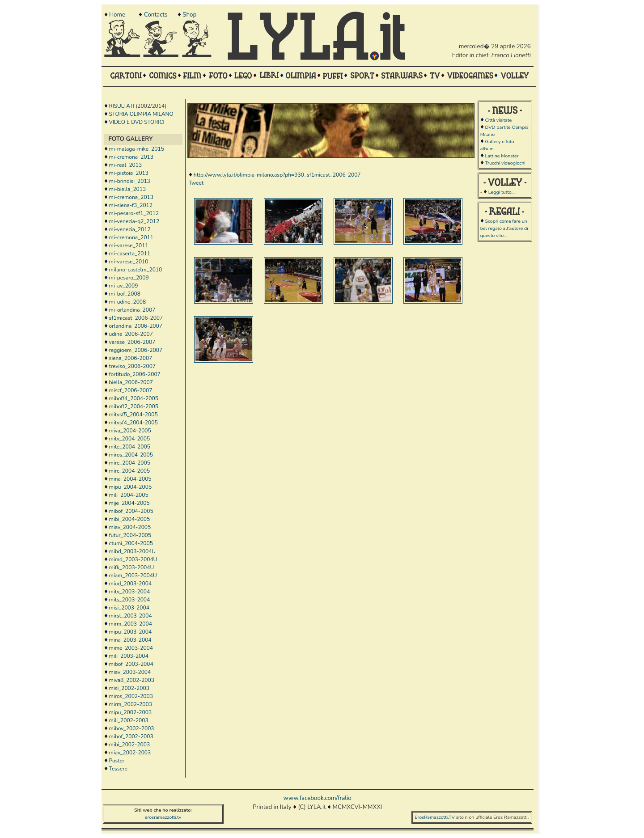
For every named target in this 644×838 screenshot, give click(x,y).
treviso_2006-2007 (133, 366)
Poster (117, 761)
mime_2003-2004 (131, 648)
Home (117, 15)
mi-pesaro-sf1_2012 (134, 213)
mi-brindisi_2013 (130, 181)
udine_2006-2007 (131, 334)
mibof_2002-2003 (131, 736)
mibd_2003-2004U (132, 551)
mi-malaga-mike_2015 (137, 149)
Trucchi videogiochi (505, 163)
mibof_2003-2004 (131, 664)
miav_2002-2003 (130, 753)
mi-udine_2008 (128, 302)
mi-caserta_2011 (130, 254)
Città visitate (498, 120)
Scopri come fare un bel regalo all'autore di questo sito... (504, 228)
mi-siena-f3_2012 (131, 205)
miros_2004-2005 (131, 455)
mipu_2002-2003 (130, 712)
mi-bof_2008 (125, 294)
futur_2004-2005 (130, 535)
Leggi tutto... (502, 192)
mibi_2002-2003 (130, 745)
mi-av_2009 (124, 286)
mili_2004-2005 (129, 495)
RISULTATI (122, 106)
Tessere (118, 769)
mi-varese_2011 (129, 245)
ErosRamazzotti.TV (435, 817)
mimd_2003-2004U (133, 559)
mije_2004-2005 (129, 503)
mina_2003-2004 (130, 640)
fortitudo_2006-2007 (135, 374)
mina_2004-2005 (130, 479)
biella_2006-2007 (131, 382)
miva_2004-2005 (130, 431)
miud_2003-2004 (130, 584)
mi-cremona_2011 (131, 237)
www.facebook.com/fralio (317, 798)
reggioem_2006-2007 (136, 350)
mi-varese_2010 (129, 262)
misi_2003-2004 (129, 608)
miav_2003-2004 (130, 672)
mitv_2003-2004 (130, 592)
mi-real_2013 (126, 165)
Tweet (196, 183)
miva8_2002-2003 (132, 680)
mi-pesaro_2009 (129, 278)
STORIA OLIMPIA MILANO (141, 114)
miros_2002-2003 (131, 696)
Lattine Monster (502, 156)
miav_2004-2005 (130, 527)
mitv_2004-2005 (130, 439)
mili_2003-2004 (129, 656)
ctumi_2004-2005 (131, 543)
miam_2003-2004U (133, 576)
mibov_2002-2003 (132, 728)
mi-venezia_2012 (130, 229)
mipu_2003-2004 (130, 632)
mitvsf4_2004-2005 (133, 423)
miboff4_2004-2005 (134, 398)
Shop (189, 15)
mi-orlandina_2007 (132, 310)
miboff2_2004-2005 (134, 406)
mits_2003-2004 (130, 600)
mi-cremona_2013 (131, 157)
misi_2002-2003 (129, 688)
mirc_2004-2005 (130, 471)
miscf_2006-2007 (131, 390)
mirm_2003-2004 (131, 624)
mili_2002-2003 (129, 720)
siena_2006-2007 (131, 358)
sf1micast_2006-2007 (136, 318)
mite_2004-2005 (130, 447)
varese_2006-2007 (132, 342)
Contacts (156, 15)
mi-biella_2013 (128, 189)
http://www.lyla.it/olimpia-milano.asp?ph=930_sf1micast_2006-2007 (277, 175)
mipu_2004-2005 (130, 487)
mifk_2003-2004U (132, 567)
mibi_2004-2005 (130, 519)
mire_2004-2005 (130, 463)
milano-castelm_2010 (136, 270)
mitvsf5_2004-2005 (133, 415)
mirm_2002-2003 (131, 704)
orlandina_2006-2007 (136, 326)
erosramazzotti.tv (163, 817)
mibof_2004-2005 (131, 511)
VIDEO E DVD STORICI (137, 122)
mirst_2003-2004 (131, 616)
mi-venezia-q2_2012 (134, 221)
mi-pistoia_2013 (129, 173)
